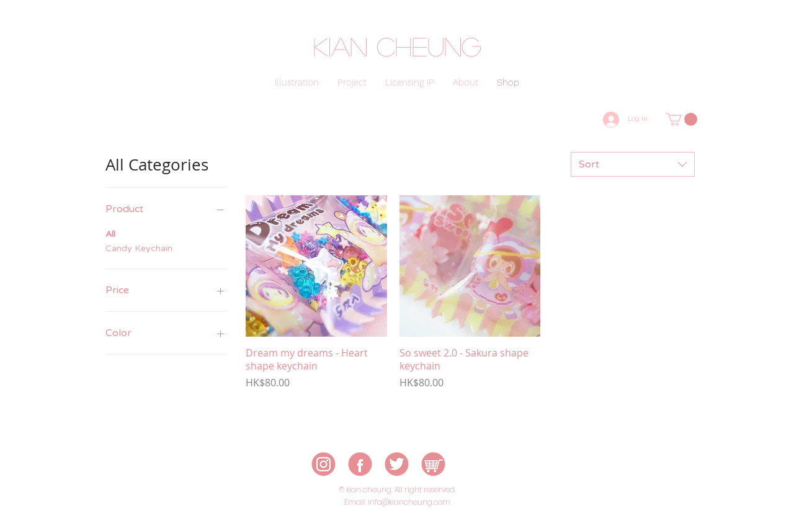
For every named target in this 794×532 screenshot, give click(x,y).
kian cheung (397, 46)
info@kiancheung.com (409, 502)
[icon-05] (433, 464)
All (110, 233)
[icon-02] (360, 464)
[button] (681, 119)
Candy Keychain (139, 247)
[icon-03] (397, 464)
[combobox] (633, 164)
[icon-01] (323, 464)
